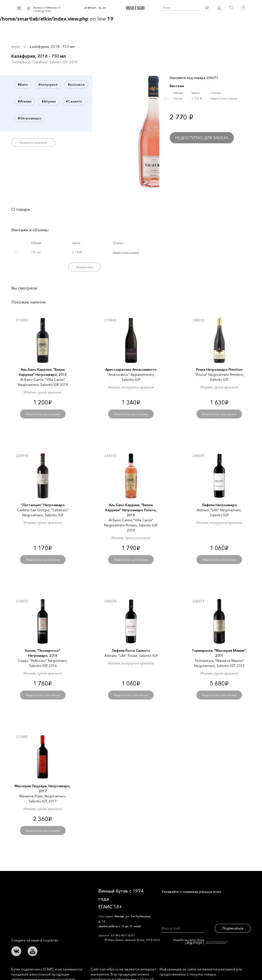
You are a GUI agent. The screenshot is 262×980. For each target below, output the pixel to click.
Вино (16, 46)
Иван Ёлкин (27, 890)
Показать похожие (33, 142)
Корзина (244, 8)
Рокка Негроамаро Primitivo (219, 369)
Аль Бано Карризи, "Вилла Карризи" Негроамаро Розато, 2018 (131, 510)
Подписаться (233, 928)
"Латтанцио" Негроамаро (43, 505)
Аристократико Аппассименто (131, 369)
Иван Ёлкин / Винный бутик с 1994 (135, 8)
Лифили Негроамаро (219, 505)
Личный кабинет (219, 8)
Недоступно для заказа (202, 138)
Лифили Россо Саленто (131, 650)
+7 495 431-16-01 (123, 935)
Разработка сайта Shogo (200, 941)
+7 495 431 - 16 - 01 (95, 8)
